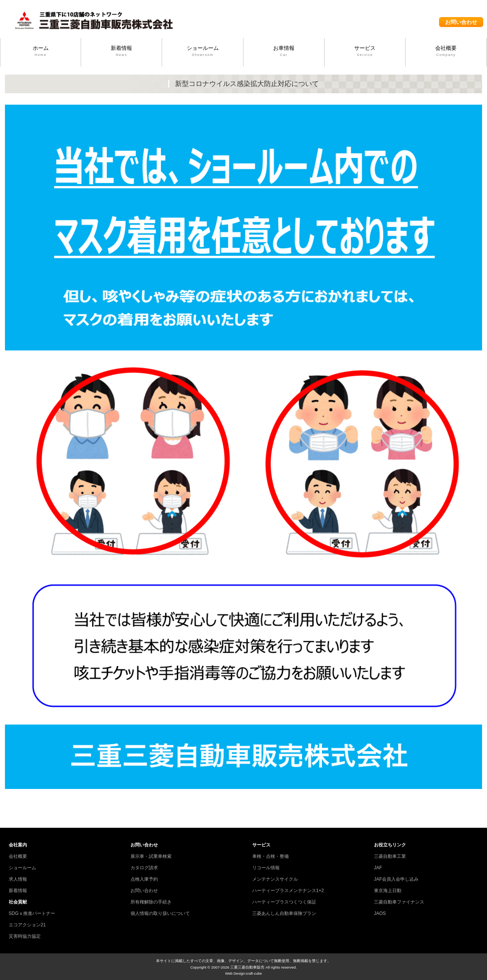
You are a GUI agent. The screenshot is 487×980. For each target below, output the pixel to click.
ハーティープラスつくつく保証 (284, 902)
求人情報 (18, 879)
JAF (378, 868)
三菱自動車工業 (390, 856)
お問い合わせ (461, 22)
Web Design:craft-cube (244, 973)
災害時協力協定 (25, 936)
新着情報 (121, 51)
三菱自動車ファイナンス (399, 902)
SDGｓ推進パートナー (32, 913)
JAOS (380, 913)
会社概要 (446, 51)
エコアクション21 (27, 925)
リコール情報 (266, 868)
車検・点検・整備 (271, 856)
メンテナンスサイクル (275, 879)
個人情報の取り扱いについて (160, 913)
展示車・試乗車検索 (151, 856)
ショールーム (202, 51)
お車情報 (284, 51)
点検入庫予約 (144, 879)
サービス (365, 51)
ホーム (41, 51)
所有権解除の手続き (151, 902)
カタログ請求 (144, 868)
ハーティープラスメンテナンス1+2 (288, 891)
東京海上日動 (388, 891)
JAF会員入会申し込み (396, 879)
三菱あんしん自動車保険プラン (284, 913)
